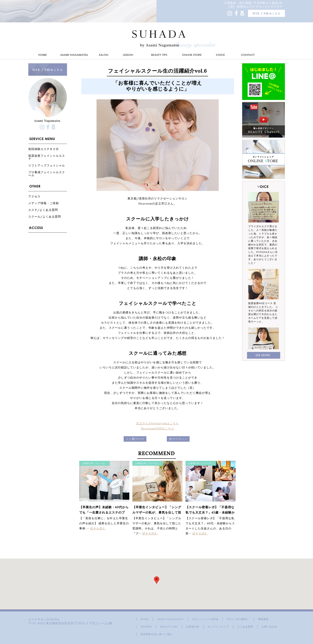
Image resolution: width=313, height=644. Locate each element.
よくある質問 (245, 627)
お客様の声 (193, 627)
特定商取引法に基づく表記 (156, 634)
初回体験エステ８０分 (44, 149)
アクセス (34, 196)
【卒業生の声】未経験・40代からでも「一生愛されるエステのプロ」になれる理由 (104, 512)
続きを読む (98, 528)
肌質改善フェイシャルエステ (47, 157)
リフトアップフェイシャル (47, 165)
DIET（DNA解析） (238, 619)
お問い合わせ (269, 627)
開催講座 (263, 619)
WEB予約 (146, 627)
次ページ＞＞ (178, 439)
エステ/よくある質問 (43, 210)
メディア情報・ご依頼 (44, 203)
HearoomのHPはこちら (158, 428)
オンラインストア (218, 627)
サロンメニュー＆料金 (205, 619)
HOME (145, 619)
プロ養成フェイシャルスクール (47, 174)
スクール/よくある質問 (45, 216)
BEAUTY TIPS (169, 627)
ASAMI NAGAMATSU (170, 619)
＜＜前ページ (135, 439)
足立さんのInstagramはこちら (158, 423)
